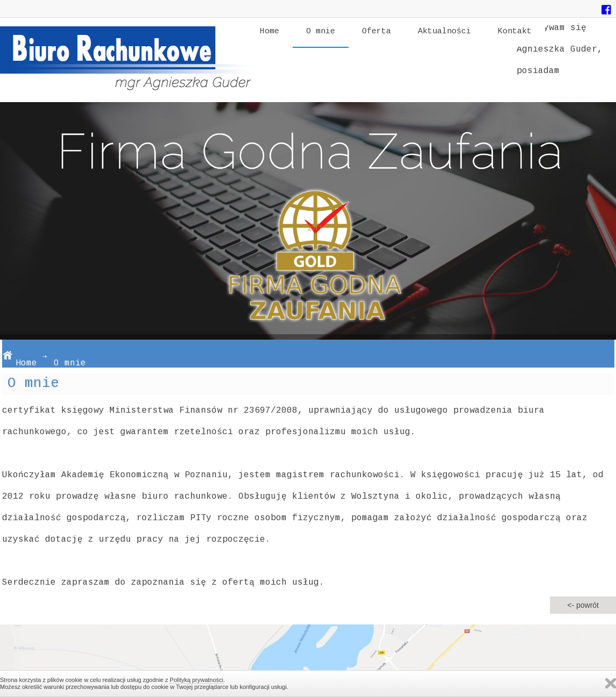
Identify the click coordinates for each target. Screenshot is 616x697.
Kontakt (515, 32)
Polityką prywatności (197, 680)
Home (270, 32)
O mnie (321, 32)
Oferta (376, 32)
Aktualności (444, 32)
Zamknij (611, 683)
